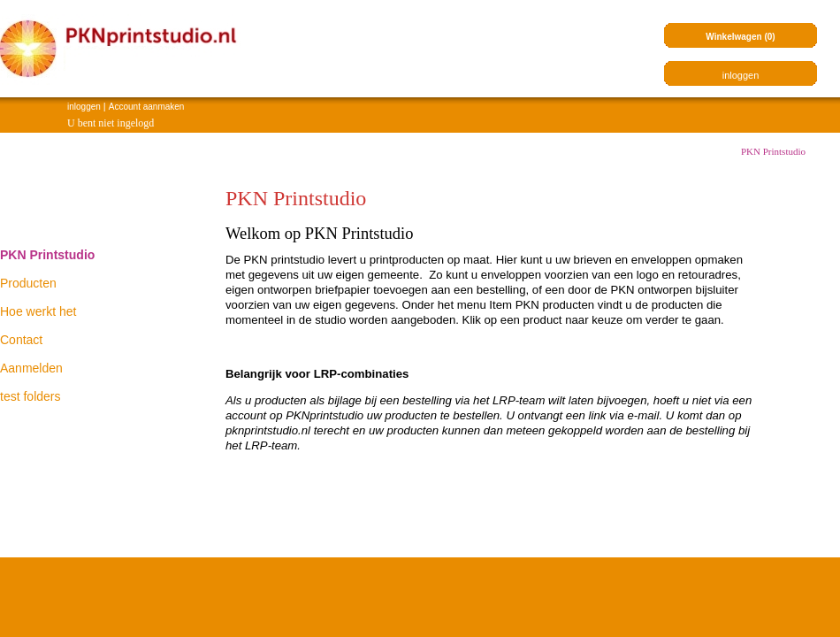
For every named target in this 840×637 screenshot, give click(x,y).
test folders (30, 396)
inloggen (84, 107)
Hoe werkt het (38, 311)
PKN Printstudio (773, 151)
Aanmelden (31, 368)
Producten (28, 283)
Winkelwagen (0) (740, 37)
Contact (21, 340)
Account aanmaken (147, 107)
